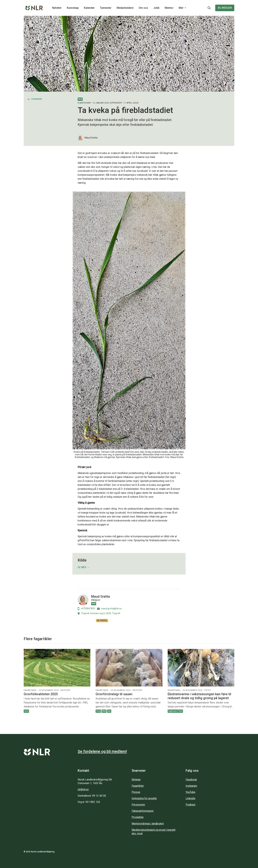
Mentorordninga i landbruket (148, 824)
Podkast (190, 805)
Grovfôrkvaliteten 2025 (41, 694)
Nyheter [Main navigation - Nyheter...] (57, 8)
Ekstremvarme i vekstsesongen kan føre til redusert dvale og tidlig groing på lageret (199, 696)
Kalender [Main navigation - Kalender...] (89, 8)
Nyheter (136, 780)
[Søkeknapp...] (209, 8)
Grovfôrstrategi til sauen (114, 694)
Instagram (191, 786)
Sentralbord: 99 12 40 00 (92, 796)
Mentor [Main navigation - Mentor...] (169, 8)
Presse (136, 792)
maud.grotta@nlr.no (109, 609)
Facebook (191, 780)
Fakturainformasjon (143, 811)
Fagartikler (138, 786)
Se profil (102, 621)
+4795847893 (86, 609)
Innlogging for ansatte (144, 798)
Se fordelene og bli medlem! (102, 751)
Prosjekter (138, 817)
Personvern (138, 805)
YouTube (190, 792)
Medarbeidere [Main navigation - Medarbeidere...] (125, 8)
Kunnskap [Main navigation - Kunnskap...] (73, 8)
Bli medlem (225, 8)
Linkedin (190, 798)
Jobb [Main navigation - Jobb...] (156, 8)
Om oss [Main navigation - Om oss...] (143, 8)
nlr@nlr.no (83, 789)
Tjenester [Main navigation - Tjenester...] (106, 8)
